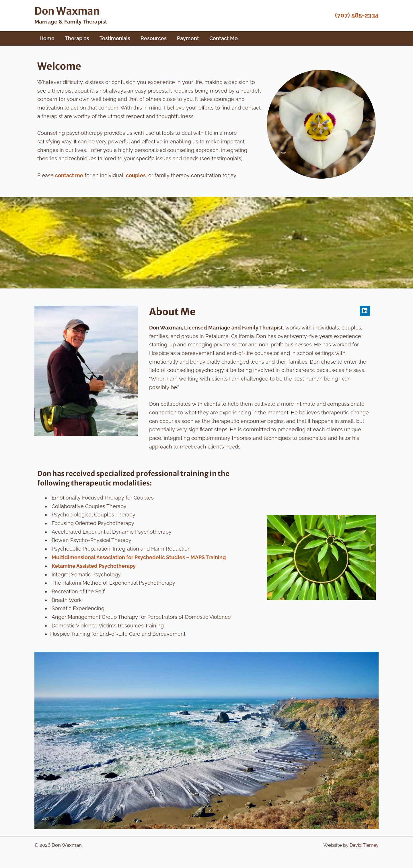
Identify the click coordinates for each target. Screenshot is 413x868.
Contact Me (224, 38)
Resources (154, 38)
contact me (69, 175)
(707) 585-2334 (357, 15)
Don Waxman (67, 11)
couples (136, 175)
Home (47, 38)
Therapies (77, 38)
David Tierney (363, 845)
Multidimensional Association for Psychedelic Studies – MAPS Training (139, 557)
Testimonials (115, 38)
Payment (188, 38)
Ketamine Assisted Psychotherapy (94, 566)
